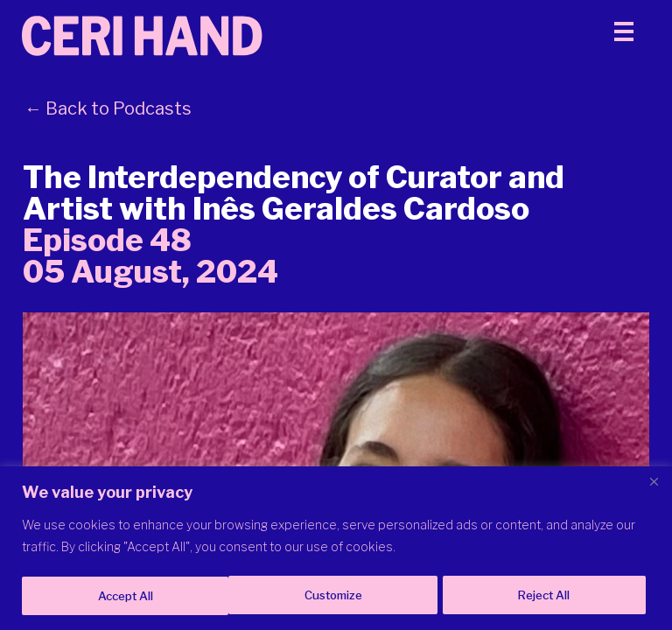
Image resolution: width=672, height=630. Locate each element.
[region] (336, 549)
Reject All (338, 595)
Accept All (547, 595)
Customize (126, 595)
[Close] (654, 483)
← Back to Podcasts (108, 126)
